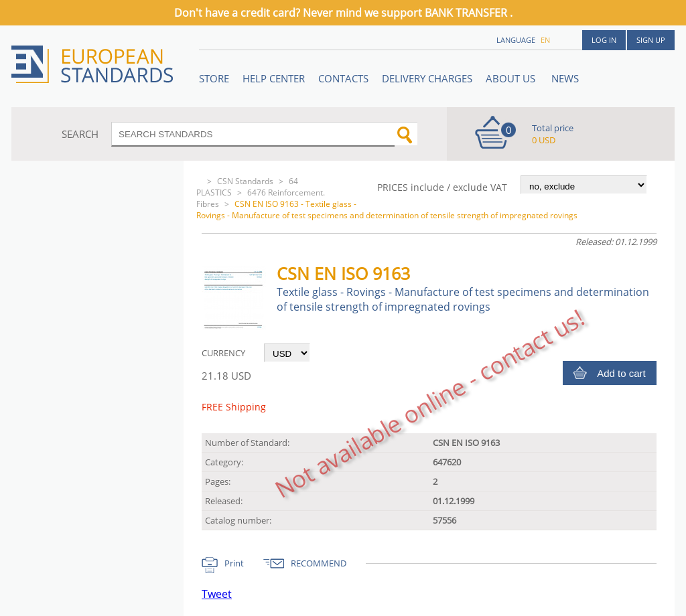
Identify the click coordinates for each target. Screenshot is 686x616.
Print (234, 563)
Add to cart (621, 373)
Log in (604, 40)
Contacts (343, 78)
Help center (274, 78)
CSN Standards (245, 181)
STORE (214, 78)
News (565, 78)
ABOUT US (512, 78)
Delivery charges (427, 78)
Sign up (651, 40)
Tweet (217, 594)
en (545, 40)
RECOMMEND (319, 563)
